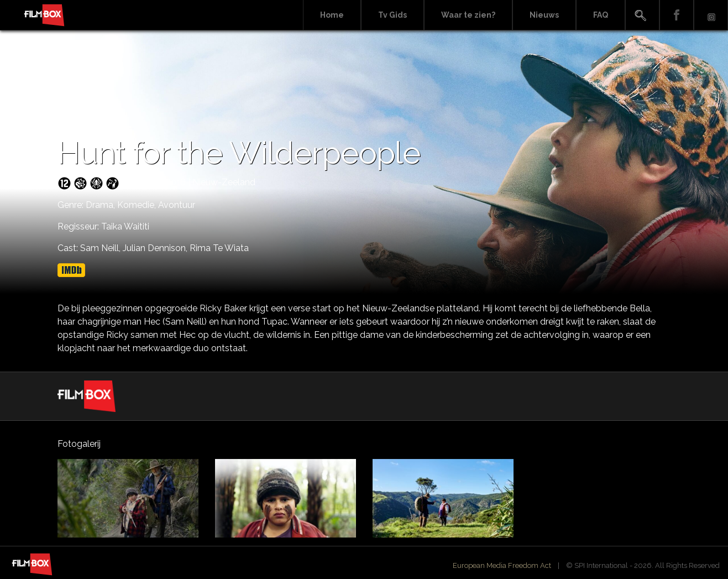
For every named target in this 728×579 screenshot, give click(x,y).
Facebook (677, 15)
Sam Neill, (101, 248)
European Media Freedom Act (502, 565)
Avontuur (177, 205)
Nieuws (544, 15)
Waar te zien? (468, 15)
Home (332, 15)
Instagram (711, 15)
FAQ (601, 15)
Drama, (101, 205)
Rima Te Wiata (219, 248)
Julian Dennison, (156, 248)
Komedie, (138, 205)
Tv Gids (392, 15)
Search (642, 15)
